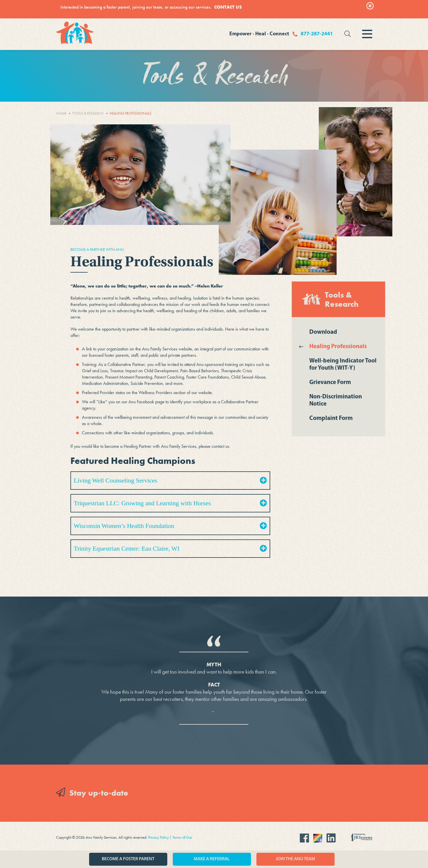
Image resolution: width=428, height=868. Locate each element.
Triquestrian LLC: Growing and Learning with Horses (170, 503)
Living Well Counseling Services (170, 480)
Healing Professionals (338, 347)
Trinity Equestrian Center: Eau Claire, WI (170, 548)
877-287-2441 (317, 34)
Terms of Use (182, 837)
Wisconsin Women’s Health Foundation (170, 526)
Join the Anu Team (295, 859)
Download (323, 332)
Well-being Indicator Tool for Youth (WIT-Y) (343, 364)
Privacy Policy (158, 837)
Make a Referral (212, 859)
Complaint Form (331, 418)
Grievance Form (330, 382)
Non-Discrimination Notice (336, 400)
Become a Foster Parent (128, 859)
